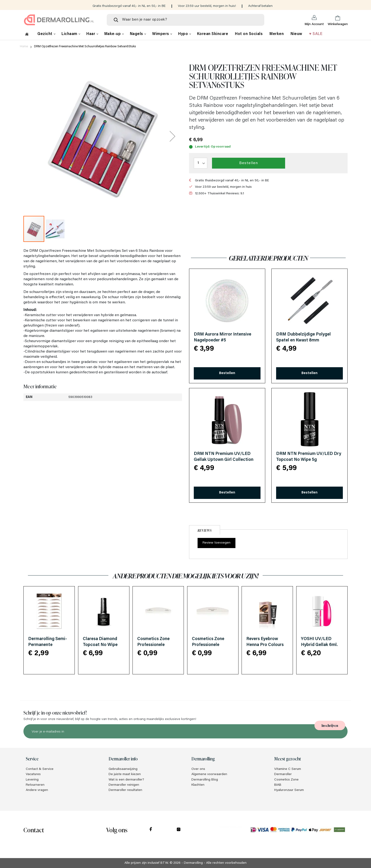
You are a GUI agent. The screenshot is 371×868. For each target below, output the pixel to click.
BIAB (278, 785)
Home (24, 46)
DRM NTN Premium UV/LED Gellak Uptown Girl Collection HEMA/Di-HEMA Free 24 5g (224, 460)
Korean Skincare (213, 34)
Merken (277, 34)
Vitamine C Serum (288, 769)
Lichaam (70, 34)
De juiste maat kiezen (125, 774)
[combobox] (185, 20)
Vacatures (33, 774)
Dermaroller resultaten (125, 790)
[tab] (205, 529)
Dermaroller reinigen (124, 785)
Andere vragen (37, 790)
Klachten (198, 785)
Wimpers (161, 34)
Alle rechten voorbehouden (226, 863)
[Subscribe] (330, 725)
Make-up (113, 34)
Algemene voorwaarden (209, 774)
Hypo (184, 34)
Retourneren (35, 785)
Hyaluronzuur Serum (289, 790)
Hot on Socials (249, 34)
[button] (172, 136)
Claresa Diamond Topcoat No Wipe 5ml (100, 645)
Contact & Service (40, 769)
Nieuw (296, 34)
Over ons (198, 769)
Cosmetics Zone (286, 780)
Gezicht (45, 34)
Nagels (137, 34)
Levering (32, 780)
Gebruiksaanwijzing (123, 769)
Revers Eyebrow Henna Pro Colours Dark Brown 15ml (265, 645)
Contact (34, 830)
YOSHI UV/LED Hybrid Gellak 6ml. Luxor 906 (319, 645)
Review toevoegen (216, 543)
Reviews (205, 530)
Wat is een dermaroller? (126, 780)
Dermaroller (283, 774)
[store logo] (61, 20)
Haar (91, 34)
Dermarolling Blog (205, 780)
